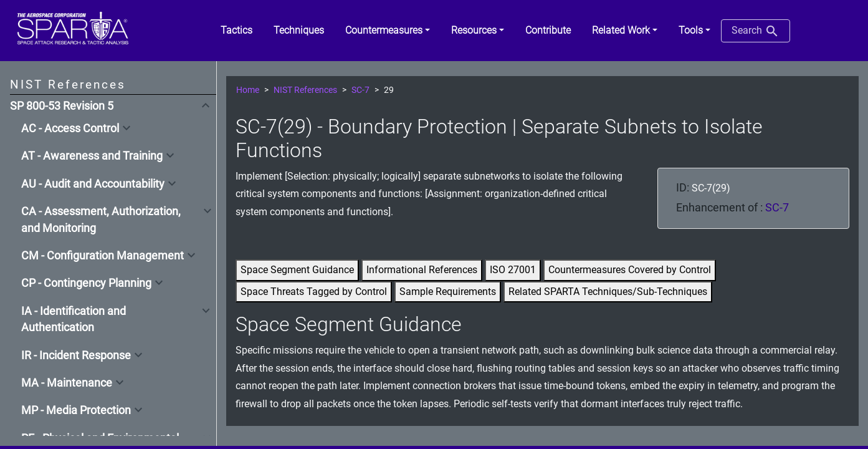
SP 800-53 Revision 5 (62, 106)
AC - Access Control (70, 128)
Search (756, 31)
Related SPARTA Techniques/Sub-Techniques (608, 292)
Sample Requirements (448, 292)
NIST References (305, 90)
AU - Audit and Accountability (93, 184)
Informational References (422, 270)
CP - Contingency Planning (86, 283)
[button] (388, 31)
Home (248, 90)
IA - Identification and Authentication (74, 319)
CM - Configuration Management (103, 256)
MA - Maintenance (67, 383)
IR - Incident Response (76, 355)
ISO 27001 (513, 270)
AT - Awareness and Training (92, 156)
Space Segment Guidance (297, 270)
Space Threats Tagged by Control (314, 292)
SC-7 (360, 90)
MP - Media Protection (76, 410)
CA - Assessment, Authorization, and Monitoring (101, 220)
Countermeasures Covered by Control (630, 270)
